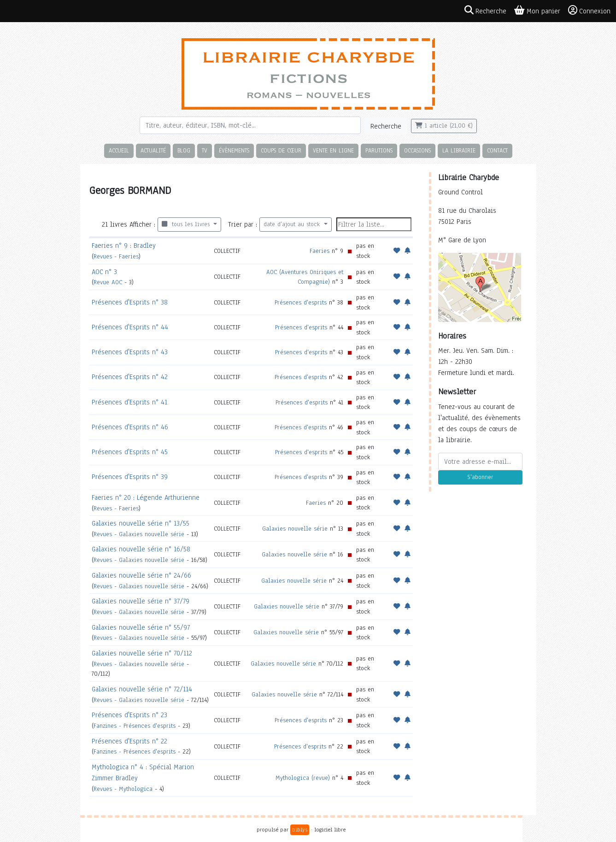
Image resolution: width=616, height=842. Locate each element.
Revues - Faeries (116, 256)
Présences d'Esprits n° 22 (129, 741)
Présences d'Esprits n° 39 (130, 477)
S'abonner (480, 477)
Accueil (119, 150)
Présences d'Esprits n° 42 (130, 377)
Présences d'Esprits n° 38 (130, 302)
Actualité (153, 150)
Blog (184, 150)
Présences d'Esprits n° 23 (129, 715)
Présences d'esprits (301, 302)
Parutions (379, 150)
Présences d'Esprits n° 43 (130, 352)
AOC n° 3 (104, 272)
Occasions (417, 150)
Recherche (386, 126)
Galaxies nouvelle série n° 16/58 (141, 549)
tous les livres (187, 224)
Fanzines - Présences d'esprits (135, 726)
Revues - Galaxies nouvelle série (139, 534)
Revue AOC (108, 282)
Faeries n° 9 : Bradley (124, 246)
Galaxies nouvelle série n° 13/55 (141, 523)
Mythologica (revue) (303, 778)
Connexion (589, 11)
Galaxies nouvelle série (295, 529)
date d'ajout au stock (293, 224)
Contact (497, 150)
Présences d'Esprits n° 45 (130, 452)
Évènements (234, 150)
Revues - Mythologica (123, 789)
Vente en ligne (333, 150)
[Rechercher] (250, 125)
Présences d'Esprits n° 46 (130, 427)
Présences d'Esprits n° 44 (130, 327)
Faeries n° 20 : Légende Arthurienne (146, 497)
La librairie (459, 150)
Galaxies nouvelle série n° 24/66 (141, 575)
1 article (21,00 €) (444, 126)
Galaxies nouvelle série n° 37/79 (141, 601)
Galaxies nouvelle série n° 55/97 (141, 627)
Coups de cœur (281, 150)
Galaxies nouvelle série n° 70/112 (142, 653)
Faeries (320, 251)
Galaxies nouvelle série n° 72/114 (142, 689)
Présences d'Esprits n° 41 (129, 402)
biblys (300, 830)
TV (205, 150)
